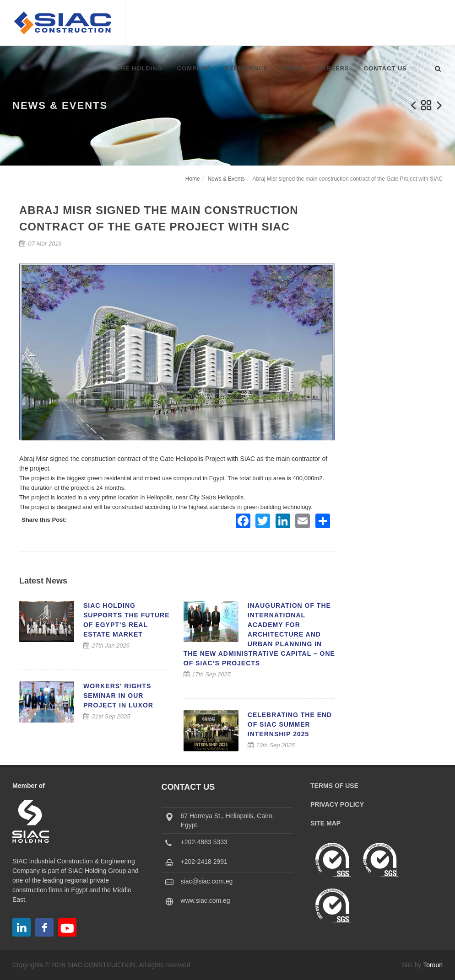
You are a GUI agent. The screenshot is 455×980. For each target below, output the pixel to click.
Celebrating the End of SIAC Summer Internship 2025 (290, 724)
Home (193, 179)
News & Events (226, 179)
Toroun (433, 965)
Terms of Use (334, 786)
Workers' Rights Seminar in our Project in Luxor (118, 696)
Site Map (325, 823)
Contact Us (385, 68)
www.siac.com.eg (206, 900)
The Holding (139, 68)
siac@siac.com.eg (207, 881)
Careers (333, 68)
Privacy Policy (337, 804)
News (292, 68)
